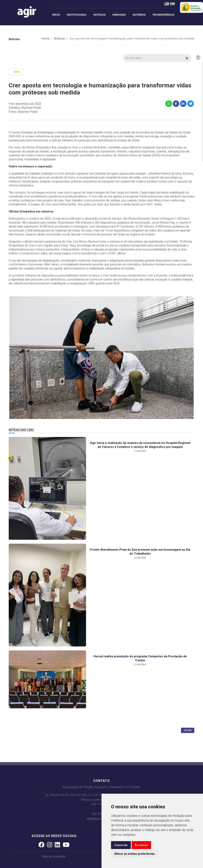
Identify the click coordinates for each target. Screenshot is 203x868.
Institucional (77, 15)
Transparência (163, 15)
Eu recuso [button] (141, 845)
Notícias (100, 15)
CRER (16, 72)
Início (56, 15)
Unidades (119, 15)
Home (45, 39)
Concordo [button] (121, 845)
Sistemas (139, 15)
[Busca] (157, 58)
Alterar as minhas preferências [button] (135, 854)
